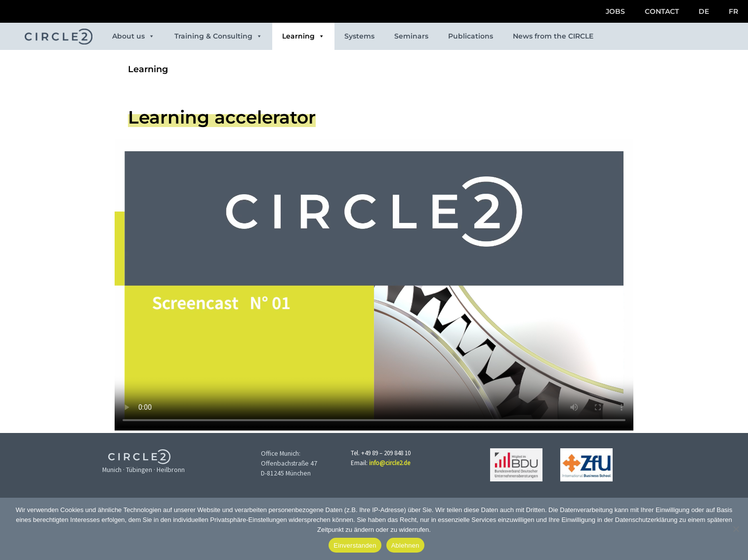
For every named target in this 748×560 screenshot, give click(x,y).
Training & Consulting (218, 36)
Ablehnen (405, 545)
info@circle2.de (390, 463)
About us (133, 36)
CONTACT (662, 11)
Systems (359, 36)
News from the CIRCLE (553, 36)
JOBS (615, 11)
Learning (303, 36)
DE (704, 11)
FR (733, 11)
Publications (471, 36)
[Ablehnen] (736, 529)
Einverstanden (355, 545)
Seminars (411, 36)
